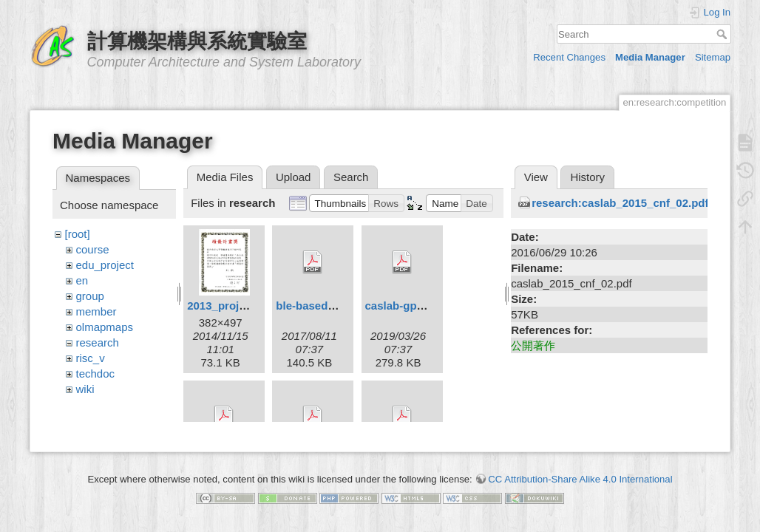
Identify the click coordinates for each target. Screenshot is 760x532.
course (93, 249)
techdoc (96, 374)
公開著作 (533, 345)
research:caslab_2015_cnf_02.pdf (620, 203)
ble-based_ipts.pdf (325, 306)
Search (723, 34)
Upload (294, 177)
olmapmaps (105, 327)
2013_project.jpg (231, 306)
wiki (85, 389)
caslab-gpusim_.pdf (417, 306)
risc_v (91, 358)
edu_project (105, 265)
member (96, 311)
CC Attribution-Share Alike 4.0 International (580, 480)
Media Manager (650, 57)
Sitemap (713, 57)
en (82, 280)
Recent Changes (569, 57)
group (90, 296)
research (98, 342)
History (587, 177)
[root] (78, 234)
